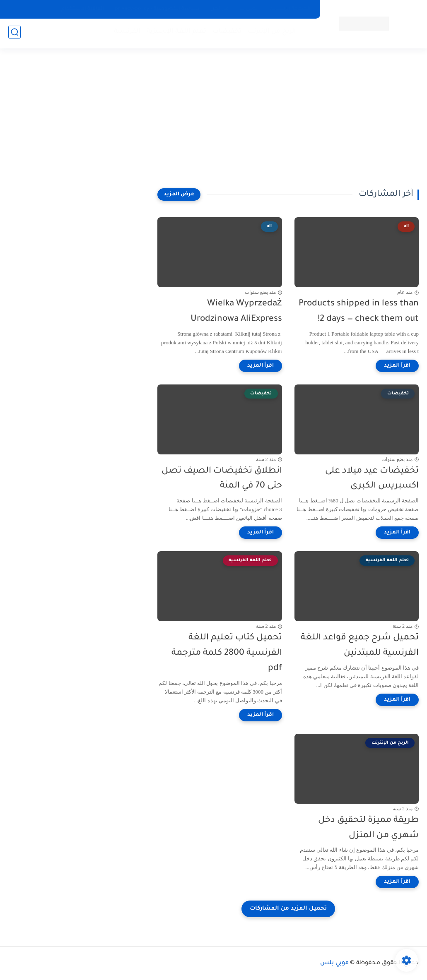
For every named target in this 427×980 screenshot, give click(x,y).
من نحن (220, 9)
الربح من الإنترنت (270, 33)
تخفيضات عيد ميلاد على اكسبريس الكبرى (372, 479)
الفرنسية (125, 33)
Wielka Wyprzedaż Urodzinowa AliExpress (236, 312)
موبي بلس (334, 963)
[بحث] (14, 34)
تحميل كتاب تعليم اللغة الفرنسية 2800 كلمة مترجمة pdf (227, 653)
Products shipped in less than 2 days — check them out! (359, 312)
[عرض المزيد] (179, 195)
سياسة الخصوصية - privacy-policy (157, 9)
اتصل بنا (249, 9)
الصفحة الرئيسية (290, 9)
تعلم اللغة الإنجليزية (175, 33)
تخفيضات (225, 33)
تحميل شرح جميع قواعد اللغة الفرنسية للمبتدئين (360, 646)
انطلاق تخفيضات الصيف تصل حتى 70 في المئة (222, 479)
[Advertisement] (214, 124)
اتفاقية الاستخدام (83, 9)
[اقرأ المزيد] (397, 366)
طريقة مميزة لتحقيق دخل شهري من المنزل (368, 828)
